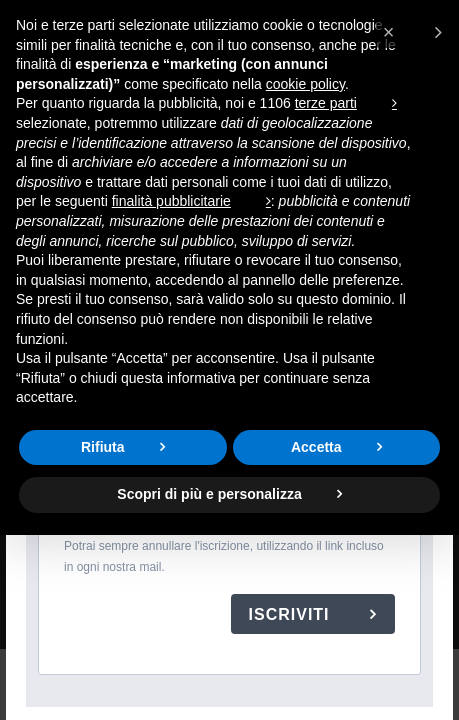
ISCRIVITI (292, 614)
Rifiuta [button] (103, 447)
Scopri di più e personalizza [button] (209, 494)
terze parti (326, 103)
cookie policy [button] (305, 84)
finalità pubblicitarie (171, 201)
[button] (412, 32)
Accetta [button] (316, 447)
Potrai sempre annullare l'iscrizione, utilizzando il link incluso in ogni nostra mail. (224, 556)
